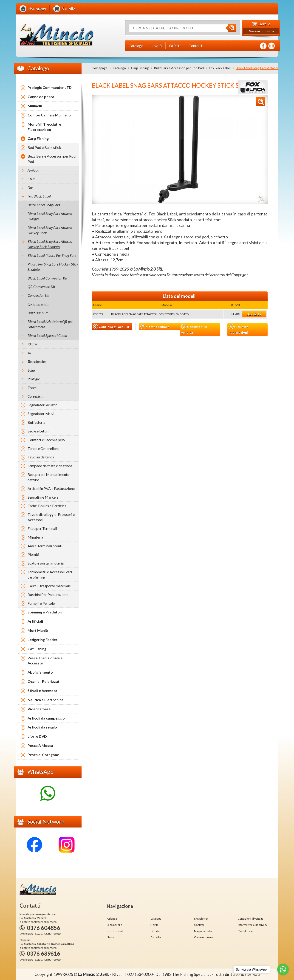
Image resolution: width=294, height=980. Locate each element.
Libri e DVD (37, 736)
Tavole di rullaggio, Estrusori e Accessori (51, 517)
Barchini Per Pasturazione (48, 594)
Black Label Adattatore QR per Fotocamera (50, 324)
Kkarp (32, 344)
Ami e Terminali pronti (45, 546)
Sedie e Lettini (38, 431)
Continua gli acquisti (112, 327)
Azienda (112, 919)
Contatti (199, 925)
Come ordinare (155, 327)
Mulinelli (35, 106)
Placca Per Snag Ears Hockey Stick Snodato (53, 267)
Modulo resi (245, 931)
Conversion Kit (38, 295)
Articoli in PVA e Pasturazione (51, 488)
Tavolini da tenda (41, 457)
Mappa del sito (203, 931)
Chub (31, 179)
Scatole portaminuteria (46, 563)
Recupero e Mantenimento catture (48, 477)
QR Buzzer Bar (39, 304)
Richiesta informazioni (239, 329)
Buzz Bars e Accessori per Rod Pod (179, 68)
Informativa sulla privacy (253, 925)
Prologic (34, 379)
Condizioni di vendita (194, 329)
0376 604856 (44, 928)
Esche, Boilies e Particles (47, 506)
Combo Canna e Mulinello (49, 115)
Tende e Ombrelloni (43, 448)
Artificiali (35, 621)
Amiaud (33, 170)
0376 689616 (44, 953)
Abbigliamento (40, 672)
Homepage (100, 68)
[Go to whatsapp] (283, 969)
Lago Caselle (114, 925)
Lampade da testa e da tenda (50, 466)
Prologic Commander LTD (50, 87)
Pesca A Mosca (40, 745)
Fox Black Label (220, 68)
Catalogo (119, 68)
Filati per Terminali (42, 528)
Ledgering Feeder (42, 640)
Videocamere (39, 709)
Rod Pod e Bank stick (44, 147)
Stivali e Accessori (43, 691)
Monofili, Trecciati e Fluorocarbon (44, 127)
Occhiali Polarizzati (44, 681)
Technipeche (37, 361)
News (110, 937)
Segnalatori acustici (43, 405)
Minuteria (35, 537)
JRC (31, 353)
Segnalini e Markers (43, 497)
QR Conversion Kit (41, 287)
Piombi (33, 554)
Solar (31, 370)
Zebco (32, 388)
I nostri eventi (115, 931)
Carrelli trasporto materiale (49, 586)
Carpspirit (35, 396)
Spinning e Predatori (45, 612)
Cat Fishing (37, 649)
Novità (154, 925)
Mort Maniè (38, 630)
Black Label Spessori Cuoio (47, 335)
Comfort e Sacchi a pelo (46, 440)
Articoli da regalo (42, 727)
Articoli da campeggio (46, 718)
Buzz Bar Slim (38, 313)
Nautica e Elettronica (45, 700)
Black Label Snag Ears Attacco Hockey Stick (50, 230)
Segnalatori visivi (41, 414)
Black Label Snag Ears (44, 205)
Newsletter (201, 919)
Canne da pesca (41, 97)
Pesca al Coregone (43, 755)
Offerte (155, 931)
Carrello (155, 937)
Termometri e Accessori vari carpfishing (50, 574)
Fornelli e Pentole (41, 603)
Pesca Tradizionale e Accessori (45, 661)
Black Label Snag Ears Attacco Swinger (50, 216)
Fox (30, 188)
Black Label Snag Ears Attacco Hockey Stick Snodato (50, 244)
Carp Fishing (140, 68)
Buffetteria (36, 422)
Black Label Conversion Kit (47, 278)
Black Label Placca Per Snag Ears (52, 255)
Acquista (254, 314)
